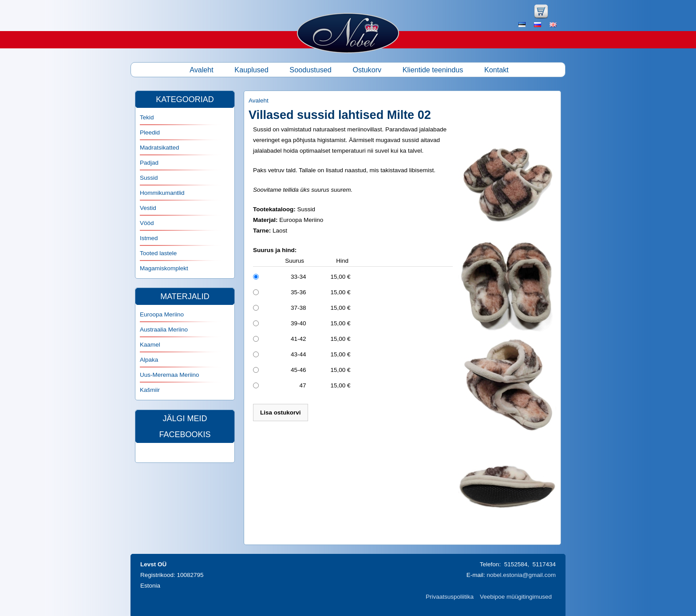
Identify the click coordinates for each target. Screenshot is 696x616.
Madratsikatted (160, 148)
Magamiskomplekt (164, 268)
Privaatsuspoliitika (450, 597)
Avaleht (202, 70)
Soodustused (310, 70)
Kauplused (251, 70)
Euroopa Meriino (162, 314)
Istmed (149, 238)
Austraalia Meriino (164, 330)
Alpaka (149, 360)
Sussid (149, 178)
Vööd (147, 223)
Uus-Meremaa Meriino (170, 375)
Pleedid (150, 132)
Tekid (147, 117)
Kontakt (496, 70)
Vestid (148, 208)
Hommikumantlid (162, 193)
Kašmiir (150, 390)
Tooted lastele (158, 253)
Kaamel (150, 345)
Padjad (149, 163)
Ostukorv (367, 70)
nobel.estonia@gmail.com (521, 575)
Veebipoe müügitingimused (516, 597)
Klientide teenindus (433, 70)
